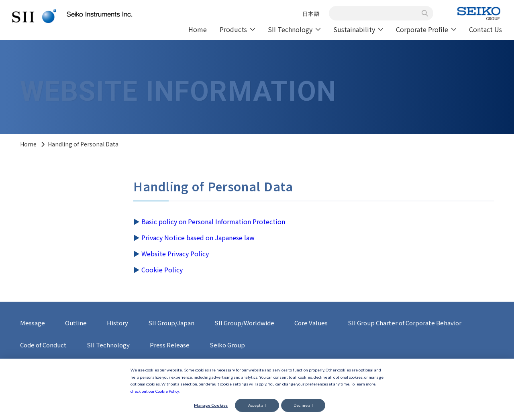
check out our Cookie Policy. (155, 391)
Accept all (257, 405)
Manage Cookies (211, 405)
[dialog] (257, 389)
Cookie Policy (162, 270)
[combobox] (377, 13)
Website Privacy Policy (175, 254)
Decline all (303, 405)
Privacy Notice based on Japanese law (198, 237)
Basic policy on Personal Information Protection (213, 221)
